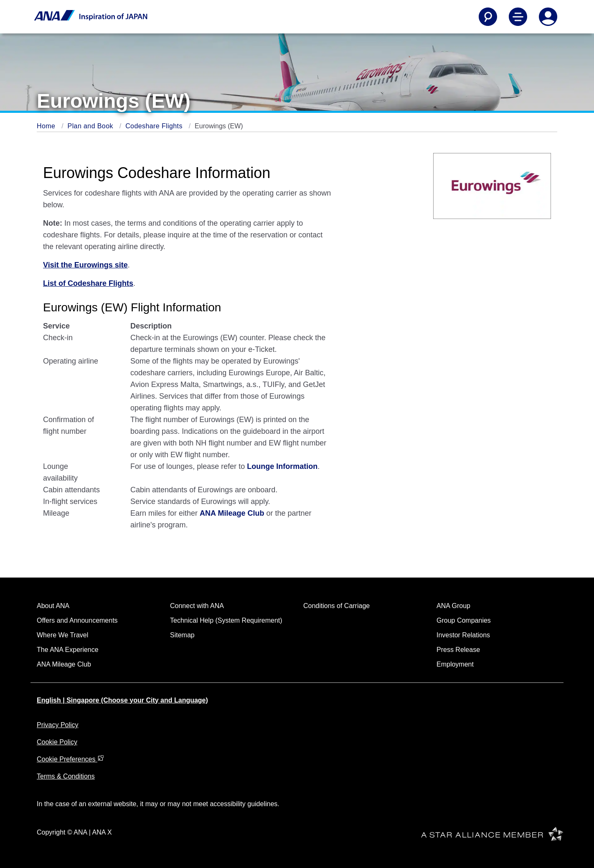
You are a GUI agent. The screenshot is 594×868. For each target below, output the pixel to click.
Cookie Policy (57, 742)
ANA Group (453, 606)
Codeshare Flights (155, 126)
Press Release (458, 650)
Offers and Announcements (77, 620)
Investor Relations (463, 635)
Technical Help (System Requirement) (226, 620)
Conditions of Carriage (336, 606)
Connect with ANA (197, 606)
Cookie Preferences (70, 759)
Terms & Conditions (66, 776)
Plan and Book (91, 126)
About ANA (53, 606)
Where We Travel (62, 635)
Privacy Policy (58, 725)
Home (47, 126)
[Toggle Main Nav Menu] (518, 17)
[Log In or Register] (548, 17)
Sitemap (182, 635)
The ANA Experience (68, 650)
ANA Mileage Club (64, 664)
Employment (455, 664)
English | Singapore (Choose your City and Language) (122, 700)
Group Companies (464, 620)
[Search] (488, 17)
